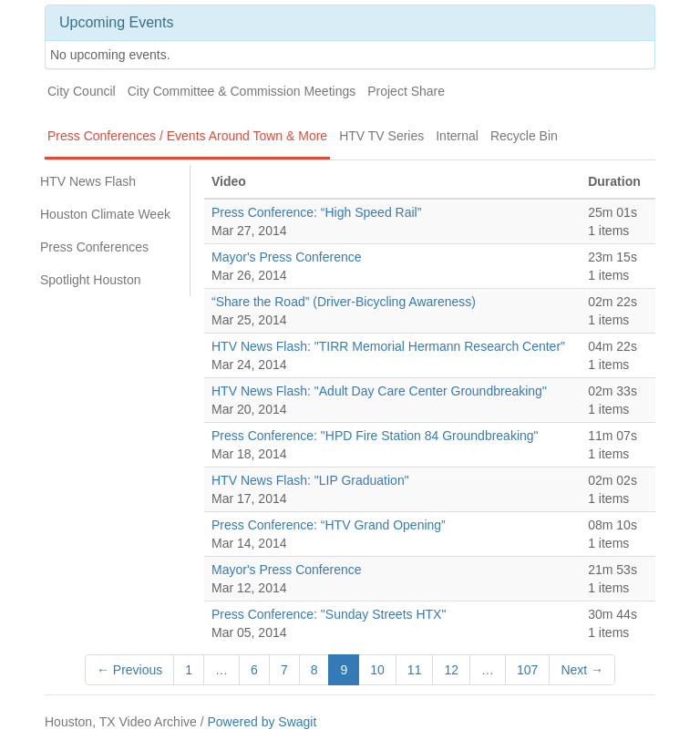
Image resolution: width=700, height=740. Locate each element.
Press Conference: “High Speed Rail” (316, 212)
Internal (457, 136)
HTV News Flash (88, 181)
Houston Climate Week (105, 214)
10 (377, 670)
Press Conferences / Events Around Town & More (187, 136)
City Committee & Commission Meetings (242, 91)
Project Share (406, 91)
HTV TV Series (381, 136)
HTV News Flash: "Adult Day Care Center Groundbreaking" (379, 391)
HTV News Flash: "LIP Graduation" (310, 480)
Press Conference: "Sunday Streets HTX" (329, 614)
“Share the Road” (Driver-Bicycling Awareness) (344, 302)
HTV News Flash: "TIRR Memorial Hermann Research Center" (388, 346)
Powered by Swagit (262, 722)
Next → (582, 670)
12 (451, 670)
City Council (82, 91)
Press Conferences (94, 247)
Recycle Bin (524, 136)
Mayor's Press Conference (287, 257)
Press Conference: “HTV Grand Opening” (329, 525)
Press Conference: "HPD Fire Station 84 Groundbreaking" (375, 436)
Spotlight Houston (91, 280)
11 (415, 670)
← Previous (129, 670)
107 (527, 670)
